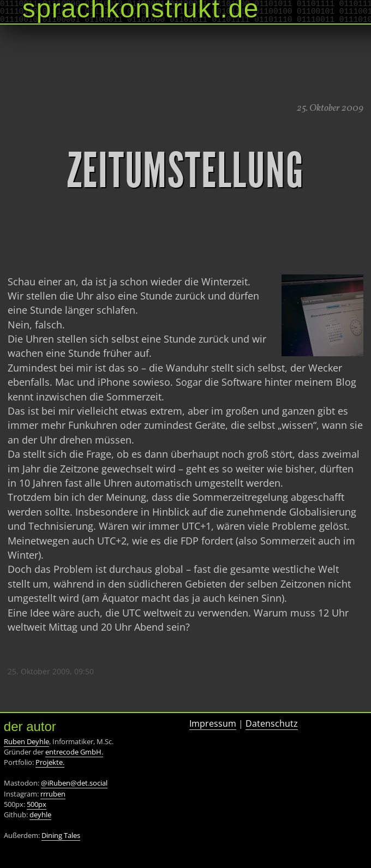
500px (37, 804)
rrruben (53, 794)
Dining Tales (61, 835)
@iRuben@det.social (74, 783)
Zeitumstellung (186, 171)
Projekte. (50, 762)
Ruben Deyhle (26, 741)
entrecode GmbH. (74, 752)
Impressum (213, 723)
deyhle (40, 815)
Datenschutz (272, 723)
